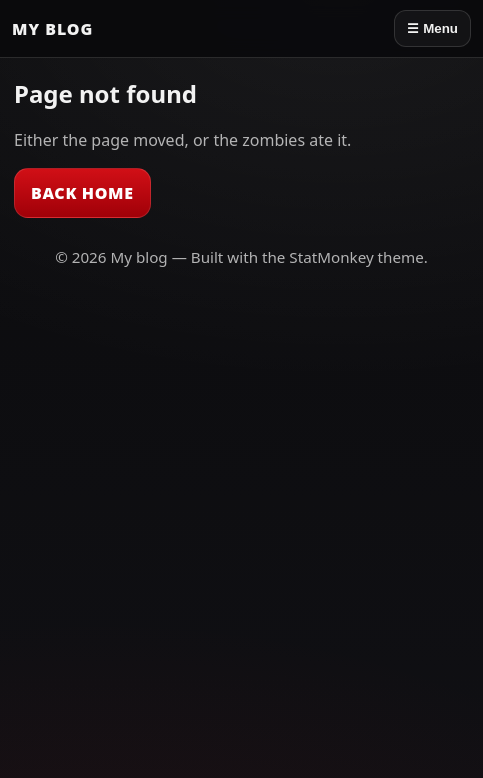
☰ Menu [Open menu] (432, 28)
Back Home (82, 193)
